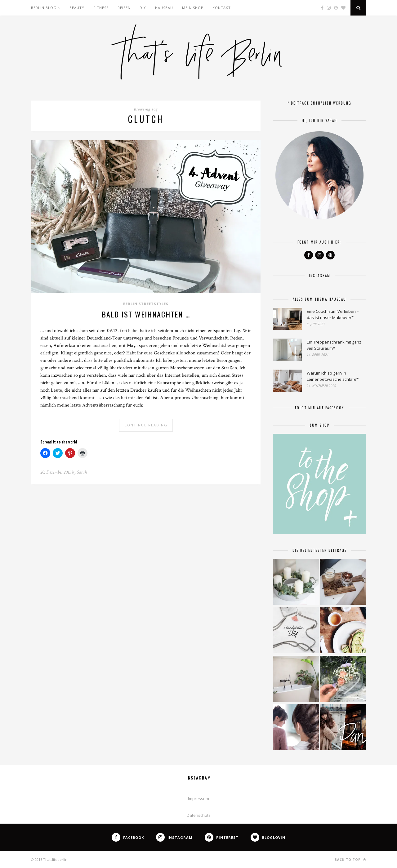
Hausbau (164, 8)
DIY (143, 8)
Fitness (101, 8)
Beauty (77, 8)
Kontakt (222, 8)
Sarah (82, 472)
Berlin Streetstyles (146, 304)
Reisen (124, 8)
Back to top (350, 859)
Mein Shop (193, 8)
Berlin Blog (44, 8)
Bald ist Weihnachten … (146, 314)
